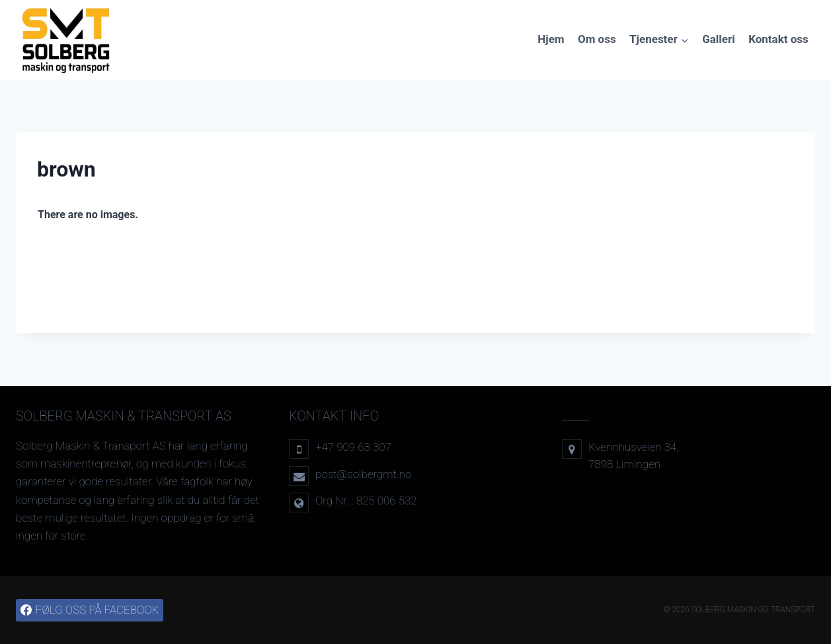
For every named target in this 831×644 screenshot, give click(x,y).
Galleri (719, 39)
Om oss (597, 39)
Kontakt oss (778, 39)
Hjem (551, 39)
